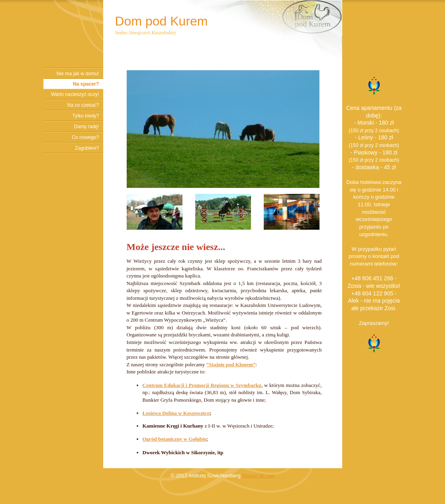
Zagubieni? (87, 148)
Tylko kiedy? (86, 116)
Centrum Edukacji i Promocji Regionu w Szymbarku (202, 385)
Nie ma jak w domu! (78, 74)
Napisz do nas (258, 476)
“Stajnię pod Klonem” (231, 364)
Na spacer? (86, 84)
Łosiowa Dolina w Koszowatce (176, 413)
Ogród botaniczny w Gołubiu (175, 439)
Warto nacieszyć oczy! (75, 94)
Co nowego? (85, 137)
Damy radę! (87, 127)
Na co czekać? (83, 105)
